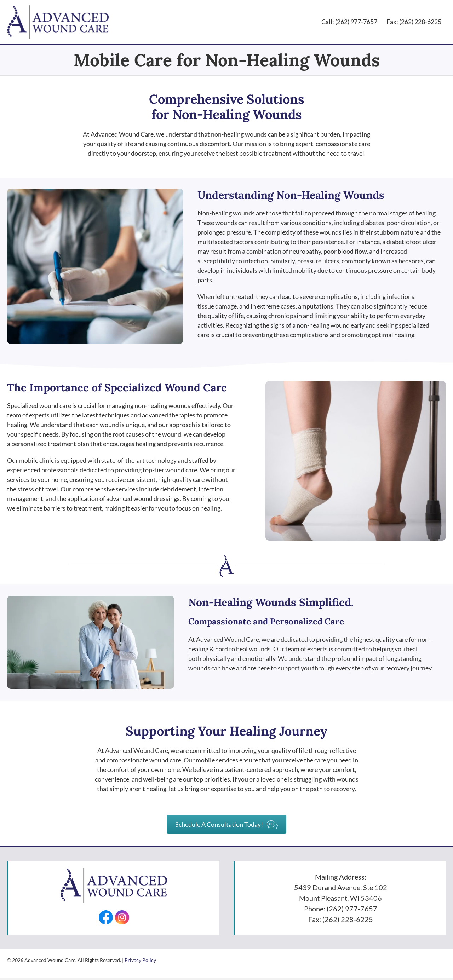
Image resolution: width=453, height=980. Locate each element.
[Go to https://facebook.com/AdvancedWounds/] (105, 919)
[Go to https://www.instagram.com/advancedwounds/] (123, 919)
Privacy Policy (140, 962)
